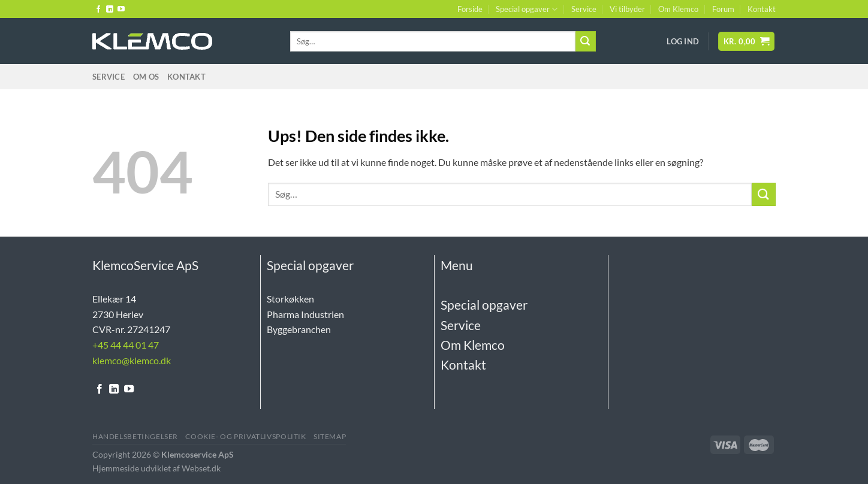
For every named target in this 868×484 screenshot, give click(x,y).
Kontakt (762, 9)
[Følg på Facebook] (98, 10)
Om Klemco (678, 9)
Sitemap (330, 436)
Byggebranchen (299, 329)
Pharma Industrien (305, 314)
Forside (470, 9)
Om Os (146, 77)
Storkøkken (290, 299)
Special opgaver (527, 9)
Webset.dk (201, 468)
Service (584, 9)
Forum (723, 9)
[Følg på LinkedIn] (110, 10)
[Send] (586, 41)
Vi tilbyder (627, 9)
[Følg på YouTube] (121, 10)
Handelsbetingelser (135, 436)
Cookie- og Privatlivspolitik (245, 436)
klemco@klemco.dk (132, 360)
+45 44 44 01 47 (126, 345)
